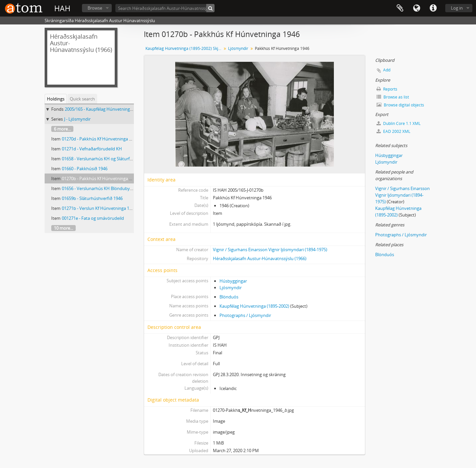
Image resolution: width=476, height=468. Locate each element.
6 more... (62, 129)
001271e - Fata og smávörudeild (93, 218)
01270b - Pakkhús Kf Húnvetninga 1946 (100, 178)
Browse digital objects (400, 105)
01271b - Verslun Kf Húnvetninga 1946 (99, 208)
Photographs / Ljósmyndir (245, 315)
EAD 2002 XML (393, 131)
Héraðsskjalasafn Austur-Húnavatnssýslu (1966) (260, 258)
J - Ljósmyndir (77, 119)
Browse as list (393, 97)
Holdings (56, 99)
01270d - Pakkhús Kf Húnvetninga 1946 (100, 139)
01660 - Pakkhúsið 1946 (85, 169)
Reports (387, 89)
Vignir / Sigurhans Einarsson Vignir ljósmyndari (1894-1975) (270, 250)
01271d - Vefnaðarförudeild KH (92, 149)
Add (387, 70)
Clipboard (400, 8)
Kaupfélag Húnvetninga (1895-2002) (254, 306)
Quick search (82, 99)
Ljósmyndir (238, 48)
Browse (95, 8)
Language (416, 8)
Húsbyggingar (233, 281)
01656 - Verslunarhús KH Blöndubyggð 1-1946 (106, 188)
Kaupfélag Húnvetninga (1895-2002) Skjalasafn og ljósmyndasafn (184, 48)
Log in (457, 8)
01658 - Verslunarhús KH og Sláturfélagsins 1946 (109, 159)
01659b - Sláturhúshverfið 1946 (92, 198)
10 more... (63, 228)
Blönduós (229, 297)
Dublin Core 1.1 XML (398, 123)
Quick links (433, 8)
